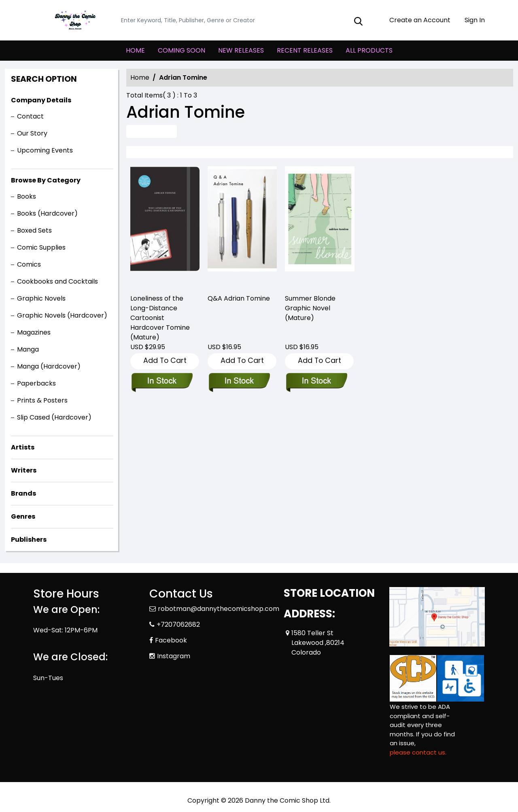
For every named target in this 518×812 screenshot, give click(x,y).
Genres (23, 516)
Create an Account (416, 20)
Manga (28, 349)
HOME (135, 50)
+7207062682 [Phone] (178, 624)
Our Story (32, 133)
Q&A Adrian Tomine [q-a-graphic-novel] (239, 298)
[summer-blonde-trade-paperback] (320, 227)
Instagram (174, 656)
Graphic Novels (41, 298)
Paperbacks (36, 383)
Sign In (471, 20)
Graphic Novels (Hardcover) (62, 315)
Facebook (171, 640)
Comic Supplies (41, 247)
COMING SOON (182, 50)
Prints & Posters (42, 400)
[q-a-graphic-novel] (242, 227)
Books (27, 196)
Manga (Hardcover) (49, 366)
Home (140, 77)
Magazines (34, 332)
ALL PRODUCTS (369, 50)
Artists (23, 447)
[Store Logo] (74, 20)
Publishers (29, 540)
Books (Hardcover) (47, 213)
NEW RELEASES (241, 50)
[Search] (244, 20)
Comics (29, 264)
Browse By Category (46, 180)
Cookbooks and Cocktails (57, 281)
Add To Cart (165, 360)
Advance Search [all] (152, 131)
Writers (24, 470)
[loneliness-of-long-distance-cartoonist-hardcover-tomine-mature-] (165, 227)
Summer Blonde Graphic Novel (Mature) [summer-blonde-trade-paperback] (310, 308)
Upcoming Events (45, 150)
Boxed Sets (34, 230)
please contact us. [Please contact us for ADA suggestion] (418, 752)
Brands (23, 493)
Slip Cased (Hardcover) (54, 417)
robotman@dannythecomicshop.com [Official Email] (219, 609)
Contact (30, 116)
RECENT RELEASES (305, 50)
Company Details (41, 100)
